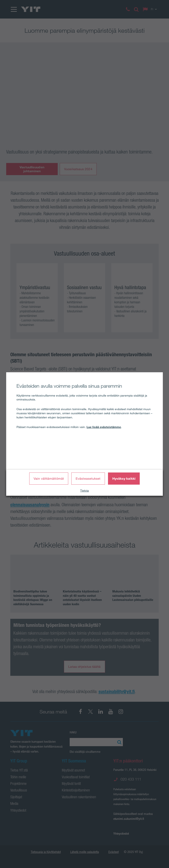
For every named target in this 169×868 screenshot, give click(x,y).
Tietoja (84, 491)
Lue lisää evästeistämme (104, 427)
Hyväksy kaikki (124, 478)
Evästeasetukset (88, 478)
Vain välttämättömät (49, 478)
